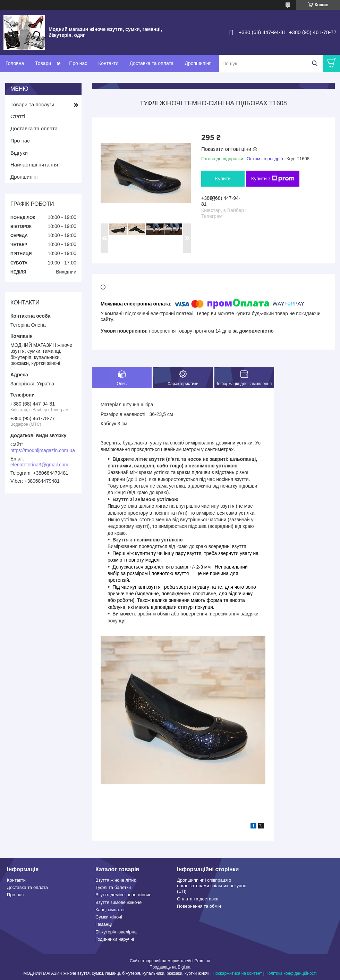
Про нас (78, 63)
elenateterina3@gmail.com (39, 465)
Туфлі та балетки (113, 887)
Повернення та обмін (199, 906)
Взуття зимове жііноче (118, 902)
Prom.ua (202, 961)
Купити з (273, 179)
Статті (18, 116)
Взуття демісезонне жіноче (124, 895)
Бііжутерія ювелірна (116, 932)
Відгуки (19, 153)
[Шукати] (314, 63)
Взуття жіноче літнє (116, 880)
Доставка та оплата (151, 63)
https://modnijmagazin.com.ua (43, 450)
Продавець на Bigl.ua (170, 967)
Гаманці (104, 924)
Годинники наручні (115, 939)
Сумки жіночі (109, 917)
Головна (15, 63)
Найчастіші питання (34, 165)
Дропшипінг (198, 63)
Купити (223, 179)
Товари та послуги (32, 104)
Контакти (108, 63)
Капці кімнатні (110, 910)
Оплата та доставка (198, 899)
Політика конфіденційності (291, 973)
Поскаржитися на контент (237, 973)
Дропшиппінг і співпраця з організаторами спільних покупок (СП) (211, 886)
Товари (43, 63)
